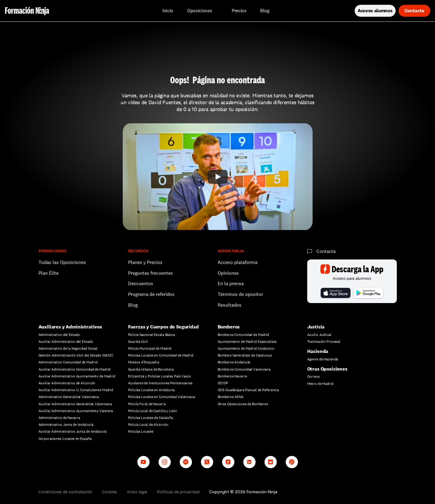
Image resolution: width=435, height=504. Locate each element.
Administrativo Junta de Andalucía (66, 425)
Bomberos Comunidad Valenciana (244, 369)
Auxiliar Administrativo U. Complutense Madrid (76, 390)
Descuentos (141, 283)
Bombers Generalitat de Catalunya (245, 355)
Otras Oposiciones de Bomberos (243, 404)
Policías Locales (141, 431)
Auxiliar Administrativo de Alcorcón (67, 383)
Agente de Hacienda (323, 359)
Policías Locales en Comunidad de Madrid (161, 355)
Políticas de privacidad (178, 492)
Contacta (326, 251)
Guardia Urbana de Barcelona (151, 369)
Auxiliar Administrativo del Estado (66, 342)
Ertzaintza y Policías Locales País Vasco (160, 376)
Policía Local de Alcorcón (148, 425)
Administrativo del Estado (59, 335)
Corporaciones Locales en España (65, 439)
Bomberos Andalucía (234, 362)
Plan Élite (49, 273)
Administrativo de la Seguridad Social (68, 348)
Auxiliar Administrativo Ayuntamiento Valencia (76, 411)
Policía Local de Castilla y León (153, 411)
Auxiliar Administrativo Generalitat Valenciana (75, 404)
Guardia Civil (138, 342)
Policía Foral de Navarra (147, 404)
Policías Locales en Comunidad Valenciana (162, 397)
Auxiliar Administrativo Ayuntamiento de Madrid (77, 376)
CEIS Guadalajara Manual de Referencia (248, 390)
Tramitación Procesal (324, 342)
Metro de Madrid (320, 384)
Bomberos (229, 327)
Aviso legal (137, 492)
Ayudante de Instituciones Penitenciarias (160, 383)
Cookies (110, 492)
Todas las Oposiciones (62, 262)
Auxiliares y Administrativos (70, 327)
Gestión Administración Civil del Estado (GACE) (76, 355)
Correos (313, 377)
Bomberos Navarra (232, 376)
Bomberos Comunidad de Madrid (243, 335)
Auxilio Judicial (319, 335)
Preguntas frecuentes (150, 273)
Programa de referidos (151, 294)
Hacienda (318, 351)
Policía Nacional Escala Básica (152, 335)
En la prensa (231, 283)
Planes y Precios (145, 262)
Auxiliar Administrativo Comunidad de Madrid (75, 369)
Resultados (230, 305)
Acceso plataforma (238, 262)
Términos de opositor (240, 294)
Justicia (316, 327)
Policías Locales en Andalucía (152, 390)
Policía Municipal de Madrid (150, 348)
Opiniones (228, 273)
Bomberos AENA (231, 397)
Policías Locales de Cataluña (151, 418)
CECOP (223, 383)
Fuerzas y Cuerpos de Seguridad (163, 327)
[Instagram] (165, 462)
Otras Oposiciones (327, 369)
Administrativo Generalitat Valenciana (69, 397)
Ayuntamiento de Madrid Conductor (246, 348)
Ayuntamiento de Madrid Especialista (247, 342)
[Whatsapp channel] (292, 462)
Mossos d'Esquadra (144, 362)
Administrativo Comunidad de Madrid (68, 362)
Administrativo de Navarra (59, 418)
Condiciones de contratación (65, 492)
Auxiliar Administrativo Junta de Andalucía (73, 431)
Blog (133, 305)
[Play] (218, 177)
